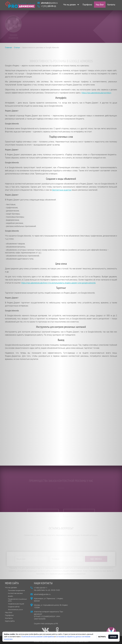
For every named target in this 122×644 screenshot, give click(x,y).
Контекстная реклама (15, 593)
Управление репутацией (16, 604)
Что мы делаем (70, 5)
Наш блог (100, 5)
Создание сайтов (14, 607)
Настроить (102, 637)
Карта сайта (10, 621)
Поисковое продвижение (16, 591)
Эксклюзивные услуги (15, 610)
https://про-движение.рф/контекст (96, 93)
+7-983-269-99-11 (41, 588)
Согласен (113, 637)
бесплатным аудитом (62, 190)
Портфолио (87, 5)
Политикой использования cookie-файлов (38, 637)
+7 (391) (49, 7)
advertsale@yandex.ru (42, 594)
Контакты (111, 5)
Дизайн (10, 596)
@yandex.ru (49, 3)
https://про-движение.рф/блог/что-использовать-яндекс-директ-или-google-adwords (58, 283)
